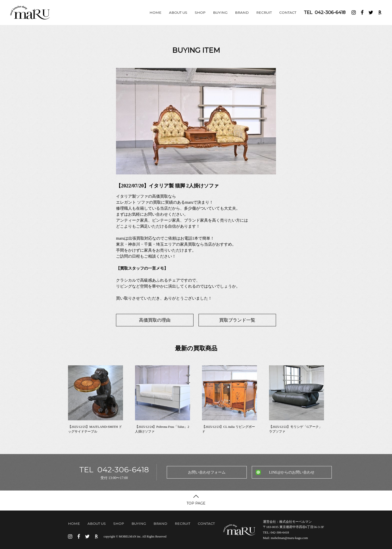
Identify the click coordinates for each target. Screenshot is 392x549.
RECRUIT (264, 12)
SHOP (200, 12)
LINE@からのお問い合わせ (292, 472)
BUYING (220, 12)
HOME (155, 12)
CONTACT (288, 12)
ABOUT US (178, 12)
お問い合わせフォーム (207, 472)
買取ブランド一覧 (237, 320)
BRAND (242, 12)
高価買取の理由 (155, 320)
